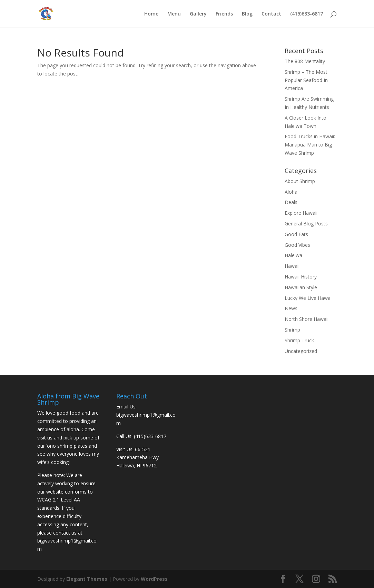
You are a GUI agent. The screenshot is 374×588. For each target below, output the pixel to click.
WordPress (154, 579)
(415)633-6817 (307, 14)
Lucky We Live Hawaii (309, 298)
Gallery (198, 14)
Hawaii (292, 266)
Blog (247, 14)
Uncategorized (301, 351)
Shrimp (292, 330)
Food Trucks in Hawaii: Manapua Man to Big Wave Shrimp (310, 145)
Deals (291, 202)
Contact (271, 14)
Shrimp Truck (299, 340)
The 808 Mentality (305, 61)
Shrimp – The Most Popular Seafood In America (306, 80)
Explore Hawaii (301, 213)
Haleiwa (293, 255)
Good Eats (296, 234)
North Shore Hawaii (307, 319)
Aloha (291, 192)
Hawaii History (301, 277)
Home (151, 14)
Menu (174, 14)
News (291, 308)
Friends (224, 14)
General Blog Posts (306, 224)
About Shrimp (300, 181)
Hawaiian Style (301, 287)
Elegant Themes (87, 579)
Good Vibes (297, 245)
